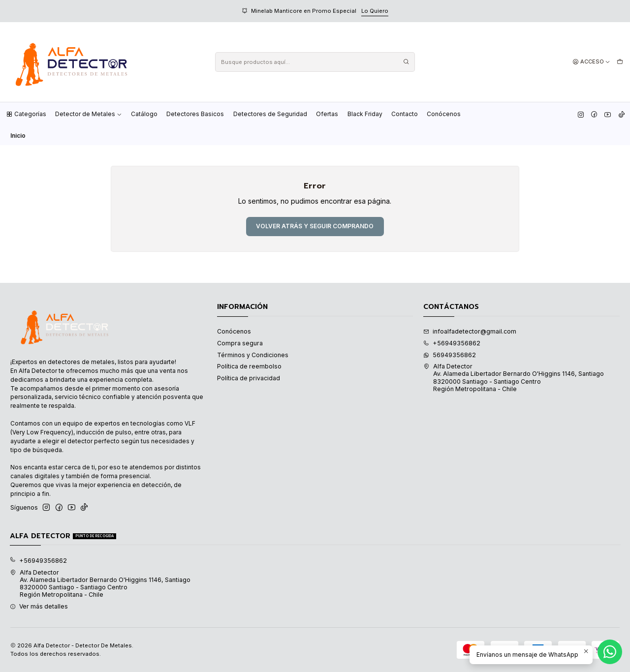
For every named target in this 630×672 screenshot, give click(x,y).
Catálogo (144, 114)
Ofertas (327, 114)
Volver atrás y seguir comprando (315, 226)
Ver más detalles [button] (39, 606)
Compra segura (240, 343)
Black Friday (365, 114)
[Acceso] (591, 62)
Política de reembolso (249, 366)
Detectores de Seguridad (270, 114)
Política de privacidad (249, 378)
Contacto (405, 114)
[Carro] (620, 62)
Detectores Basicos (195, 114)
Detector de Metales (89, 114)
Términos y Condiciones (253, 355)
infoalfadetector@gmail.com (470, 331)
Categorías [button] (26, 114)
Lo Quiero (375, 11)
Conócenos (444, 114)
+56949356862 (452, 343)
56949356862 (450, 355)
